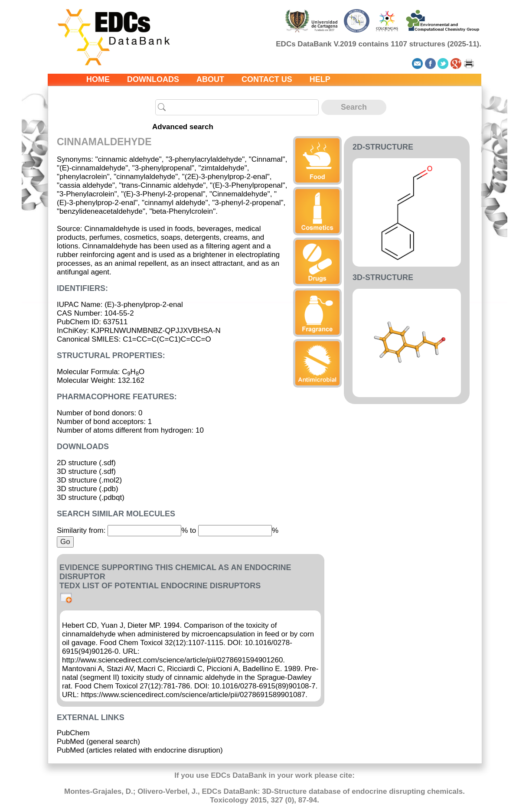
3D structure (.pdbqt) (91, 497)
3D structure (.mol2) (89, 480)
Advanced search (183, 127)
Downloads (153, 79)
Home (98, 79)
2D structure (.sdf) (86, 463)
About (210, 79)
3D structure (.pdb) (88, 489)
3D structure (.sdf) (86, 471)
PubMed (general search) (98, 742)
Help (320, 79)
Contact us (267, 79)
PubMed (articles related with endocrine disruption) (140, 750)
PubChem (73, 733)
